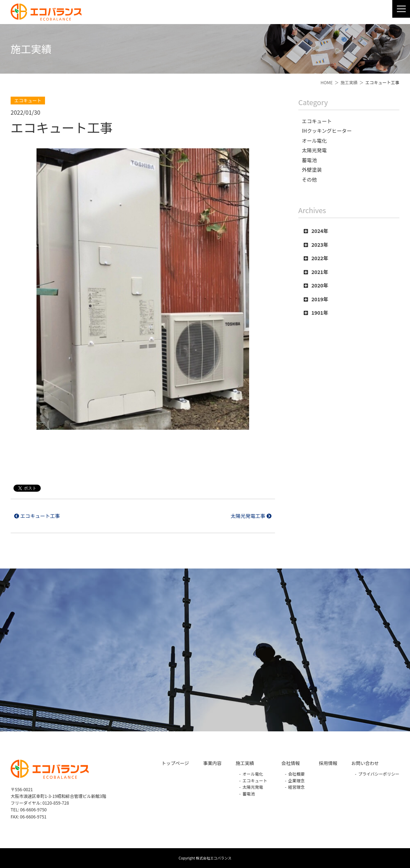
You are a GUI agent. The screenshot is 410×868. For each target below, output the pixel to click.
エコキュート (255, 780)
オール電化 (253, 774)
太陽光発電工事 (251, 516)
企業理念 (296, 780)
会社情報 (291, 763)
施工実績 (349, 82)
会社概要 (296, 774)
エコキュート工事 (37, 516)
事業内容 (212, 763)
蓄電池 (249, 793)
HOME (326, 82)
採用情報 (328, 763)
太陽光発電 (253, 787)
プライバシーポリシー (379, 774)
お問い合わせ (365, 763)
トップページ (175, 763)
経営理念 (296, 787)
